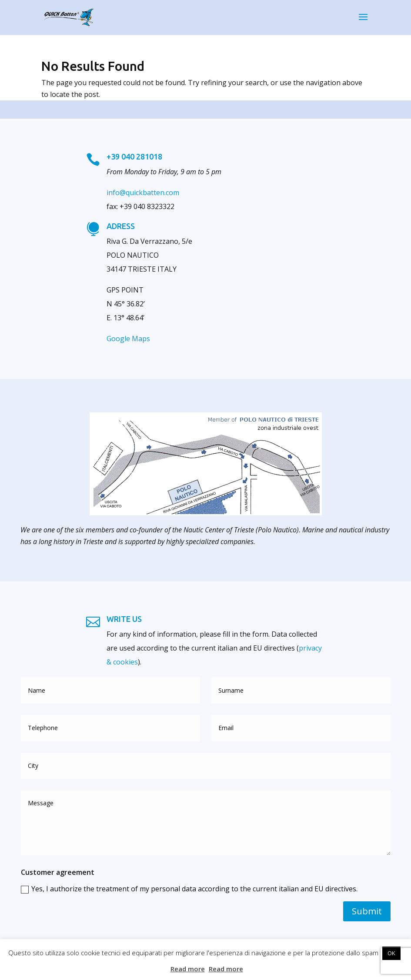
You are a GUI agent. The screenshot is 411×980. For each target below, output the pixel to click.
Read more (188, 969)
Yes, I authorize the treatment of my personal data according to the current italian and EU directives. (189, 889)
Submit (367, 911)
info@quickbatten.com (143, 193)
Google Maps (128, 339)
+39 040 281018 (134, 156)
